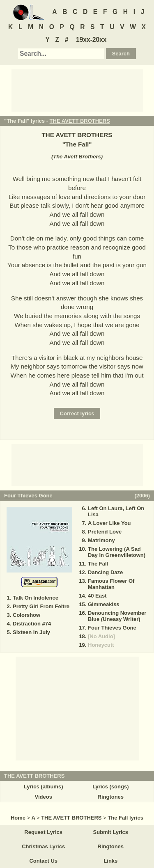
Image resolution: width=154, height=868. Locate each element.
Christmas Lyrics (43, 846)
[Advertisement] (77, 90)
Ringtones (111, 797)
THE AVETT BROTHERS (80, 121)
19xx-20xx (91, 40)
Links (110, 861)
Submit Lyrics (111, 832)
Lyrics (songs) (110, 787)
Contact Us (43, 861)
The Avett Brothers (77, 157)
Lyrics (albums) (44, 787)
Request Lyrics (43, 832)
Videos (43, 797)
